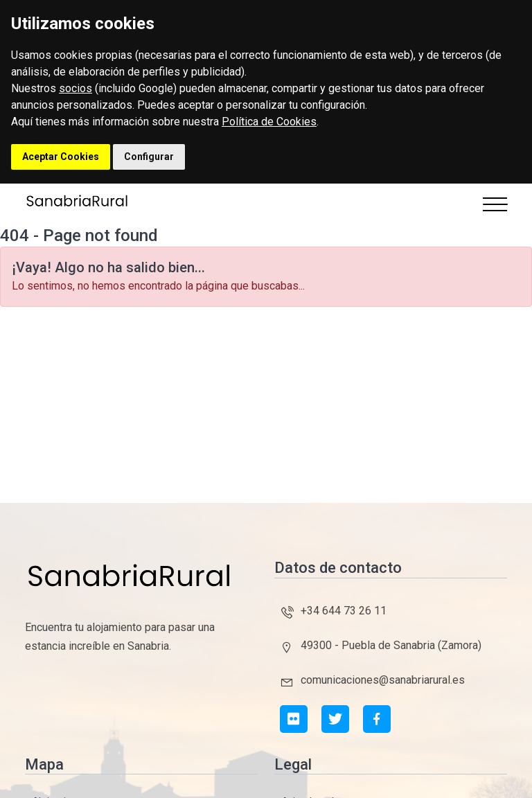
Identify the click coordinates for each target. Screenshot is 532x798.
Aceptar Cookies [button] (61, 157)
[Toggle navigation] (495, 204)
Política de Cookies (269, 122)
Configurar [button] (149, 157)
